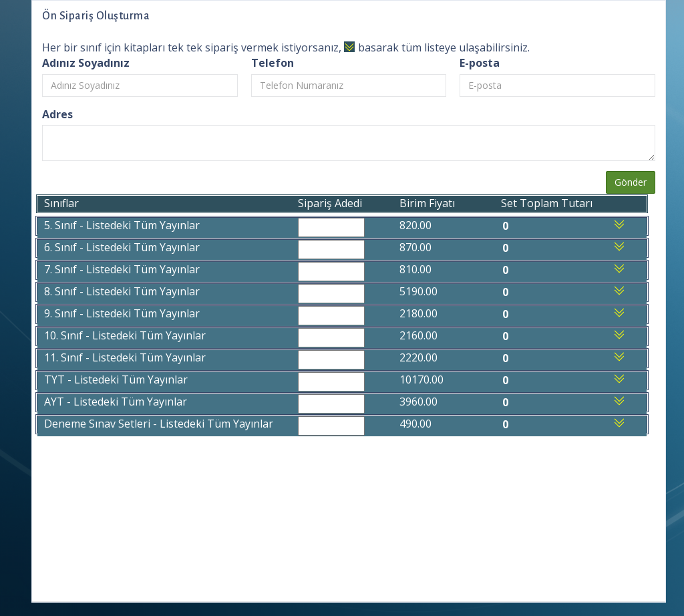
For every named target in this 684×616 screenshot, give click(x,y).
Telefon (273, 63)
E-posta (480, 63)
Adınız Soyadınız (86, 63)
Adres (57, 114)
